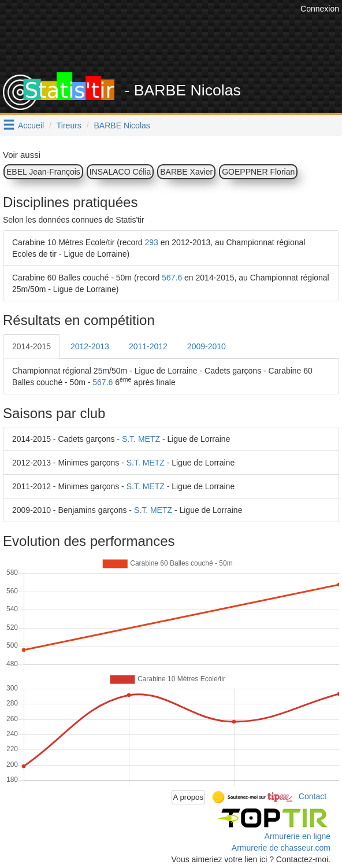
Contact (313, 796)
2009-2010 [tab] (207, 346)
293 (152, 242)
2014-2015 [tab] (31, 346)
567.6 (172, 278)
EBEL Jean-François (43, 172)
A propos (189, 797)
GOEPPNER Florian (258, 172)
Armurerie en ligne (298, 836)
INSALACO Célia (120, 172)
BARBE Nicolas (122, 125)
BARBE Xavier (186, 172)
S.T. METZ (141, 439)
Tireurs (69, 125)
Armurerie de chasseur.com (281, 848)
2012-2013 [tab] (90, 346)
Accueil (31, 125)
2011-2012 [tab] (148, 346)
